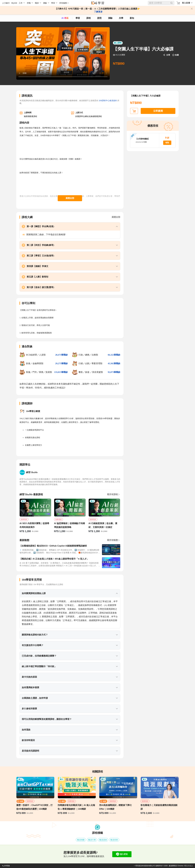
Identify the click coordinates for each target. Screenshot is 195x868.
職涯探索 (114, 840)
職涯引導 (92, 840)
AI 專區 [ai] (65, 18)
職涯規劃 (81, 840)
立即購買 (158, 111)
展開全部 (70, 198)
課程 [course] (89, 18)
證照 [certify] (99, 18)
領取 (167, 143)
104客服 (6, 866)
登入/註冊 (186, 3)
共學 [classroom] (121, 18)
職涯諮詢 (103, 840)
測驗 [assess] (110, 18)
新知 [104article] (132, 18)
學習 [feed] (78, 18)
